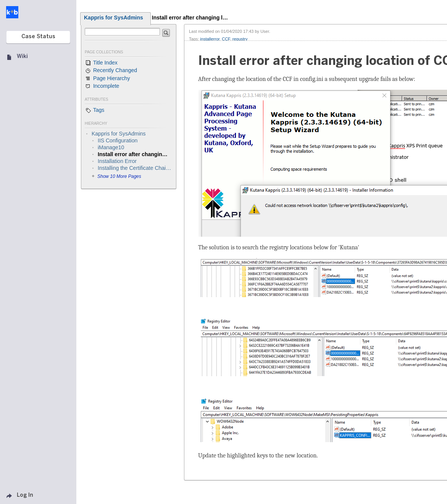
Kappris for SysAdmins (114, 18)
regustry (240, 39)
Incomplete (102, 86)
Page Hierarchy (107, 79)
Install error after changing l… (190, 18)
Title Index (101, 63)
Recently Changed (111, 71)
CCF (226, 39)
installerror (210, 39)
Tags (94, 110)
